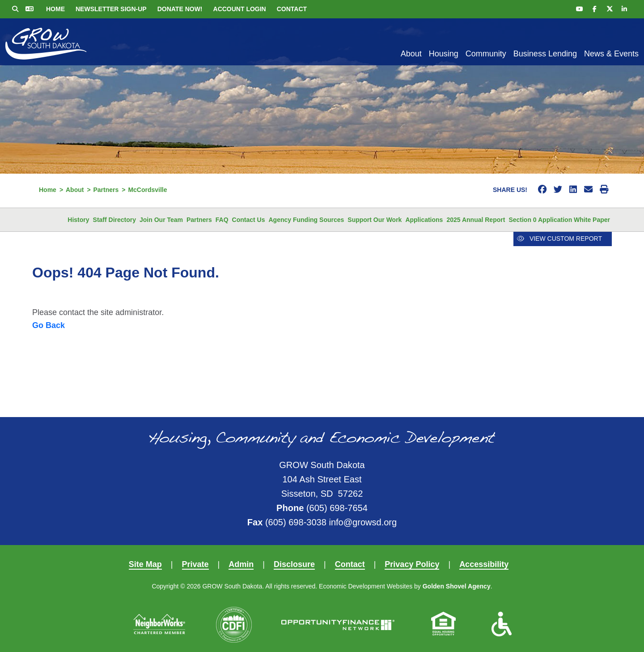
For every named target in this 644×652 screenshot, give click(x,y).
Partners (199, 220)
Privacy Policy (412, 564)
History (78, 220)
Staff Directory (114, 220)
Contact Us (249, 220)
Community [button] (486, 54)
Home (55, 9)
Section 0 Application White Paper (559, 220)
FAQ (222, 220)
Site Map (145, 564)
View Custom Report (559, 239)
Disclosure (294, 564)
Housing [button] (444, 54)
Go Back (49, 325)
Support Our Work (375, 220)
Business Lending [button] (545, 54)
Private (195, 564)
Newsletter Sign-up (111, 9)
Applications (424, 220)
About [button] (411, 54)
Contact (292, 9)
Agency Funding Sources (307, 220)
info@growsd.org (363, 522)
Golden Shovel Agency (457, 586)
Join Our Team (161, 220)
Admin (241, 564)
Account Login (240, 9)
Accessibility (484, 564)
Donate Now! (180, 9)
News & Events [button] (611, 54)
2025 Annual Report (476, 220)
